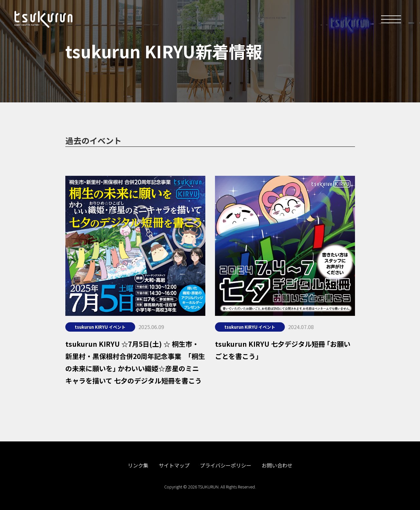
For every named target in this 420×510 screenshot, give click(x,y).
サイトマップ (174, 465)
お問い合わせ (277, 465)
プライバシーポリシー (226, 465)
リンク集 (138, 465)
